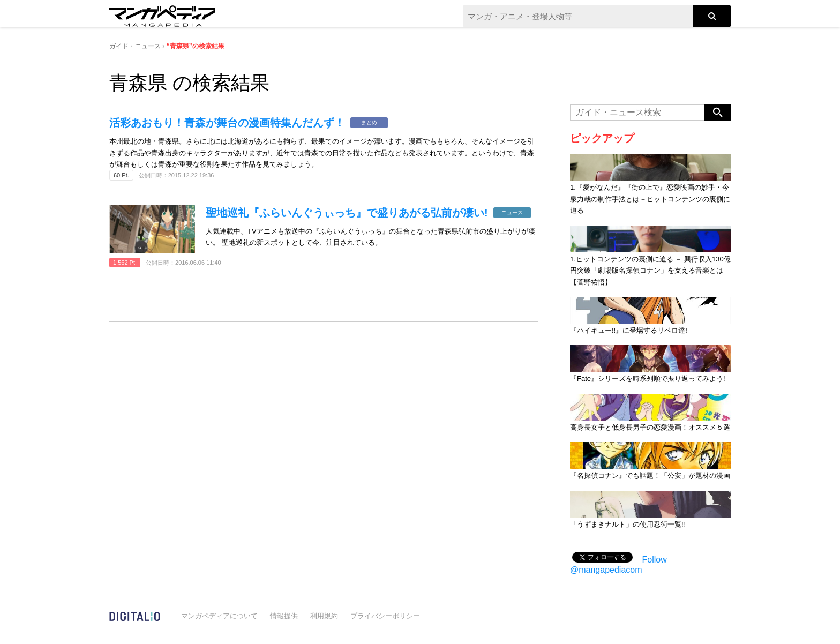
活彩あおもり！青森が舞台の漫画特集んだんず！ (227, 123)
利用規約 (324, 616)
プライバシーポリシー (385, 616)
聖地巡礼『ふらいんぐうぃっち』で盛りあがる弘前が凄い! (347, 213)
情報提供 (284, 616)
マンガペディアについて (219, 616)
